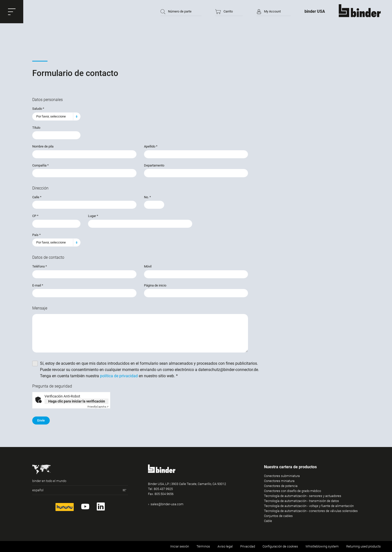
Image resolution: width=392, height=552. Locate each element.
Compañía (40, 165)
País (36, 235)
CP (35, 216)
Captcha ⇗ (98, 407)
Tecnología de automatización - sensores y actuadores (303, 496)
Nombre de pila (43, 146)
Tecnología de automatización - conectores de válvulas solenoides (311, 511)
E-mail (38, 285)
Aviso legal (225, 546)
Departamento (154, 165)
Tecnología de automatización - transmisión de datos (301, 501)
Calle (37, 197)
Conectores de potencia (281, 486)
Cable (268, 521)
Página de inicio (155, 285)
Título (36, 128)
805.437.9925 (163, 489)
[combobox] (56, 116)
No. (147, 197)
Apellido (151, 146)
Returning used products (363, 546)
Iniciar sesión (180, 546)
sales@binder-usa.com (167, 504)
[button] (12, 12)
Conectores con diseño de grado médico (292, 491)
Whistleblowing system (322, 546)
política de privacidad (119, 376)
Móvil (148, 266)
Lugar (93, 216)
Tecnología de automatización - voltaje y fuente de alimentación (309, 506)
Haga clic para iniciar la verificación (77, 401)
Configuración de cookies (280, 546)
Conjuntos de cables (278, 516)
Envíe (41, 420)
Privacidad (248, 546)
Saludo (38, 109)
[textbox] (54, 116)
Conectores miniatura (279, 481)
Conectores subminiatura (282, 476)
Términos (203, 546)
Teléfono (40, 266)
